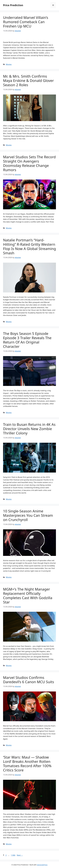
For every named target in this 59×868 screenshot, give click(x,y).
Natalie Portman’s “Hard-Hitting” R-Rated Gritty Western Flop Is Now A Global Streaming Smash (29, 246)
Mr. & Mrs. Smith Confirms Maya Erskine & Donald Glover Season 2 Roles (28, 81)
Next (20, 855)
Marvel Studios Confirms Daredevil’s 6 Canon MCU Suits (29, 680)
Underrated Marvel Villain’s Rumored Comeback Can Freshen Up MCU (26, 22)
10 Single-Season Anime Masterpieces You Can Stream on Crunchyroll (28, 515)
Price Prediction (13, 5)
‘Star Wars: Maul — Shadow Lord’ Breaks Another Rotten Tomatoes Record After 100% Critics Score (27, 764)
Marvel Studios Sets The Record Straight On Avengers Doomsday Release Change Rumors (29, 163)
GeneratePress (42, 865)
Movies (9, 64)
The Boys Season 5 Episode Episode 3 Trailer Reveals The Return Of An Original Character (27, 340)
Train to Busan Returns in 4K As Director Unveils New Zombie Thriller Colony (29, 429)
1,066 (13, 855)
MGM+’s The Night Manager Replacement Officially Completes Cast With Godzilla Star (28, 596)
